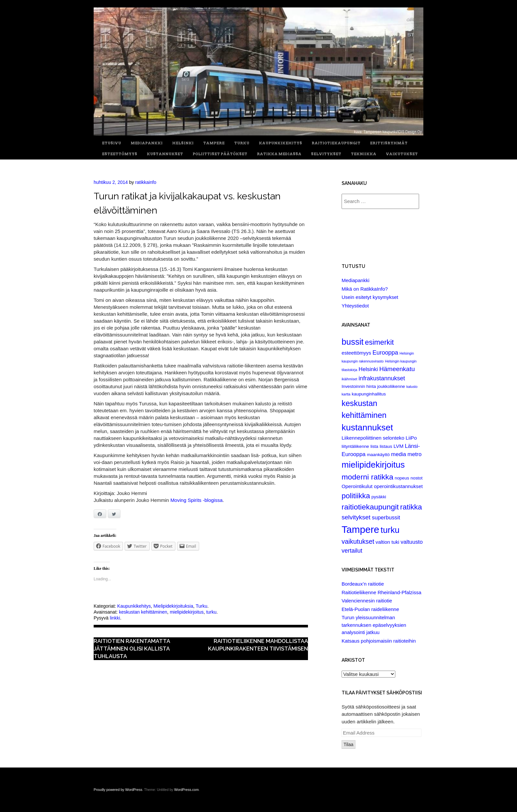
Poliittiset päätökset (220, 154)
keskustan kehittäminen (143, 612)
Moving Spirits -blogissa (197, 500)
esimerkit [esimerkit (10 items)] (380, 342)
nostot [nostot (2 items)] (416, 478)
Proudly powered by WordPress (118, 790)
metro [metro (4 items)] (415, 454)
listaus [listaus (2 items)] (386, 446)
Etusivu (111, 143)
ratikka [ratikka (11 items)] (411, 507)
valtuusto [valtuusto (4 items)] (412, 542)
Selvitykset (326, 154)
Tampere (214, 143)
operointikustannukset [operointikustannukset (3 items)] (398, 486)
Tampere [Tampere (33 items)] (360, 529)
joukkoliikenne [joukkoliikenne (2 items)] (391, 386)
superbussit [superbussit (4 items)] (386, 518)
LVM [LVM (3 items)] (399, 446)
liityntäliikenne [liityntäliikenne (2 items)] (355, 446)
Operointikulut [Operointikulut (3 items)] (357, 486)
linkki (115, 618)
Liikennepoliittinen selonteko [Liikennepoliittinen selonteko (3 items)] (373, 438)
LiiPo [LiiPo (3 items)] (411, 438)
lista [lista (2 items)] (374, 446)
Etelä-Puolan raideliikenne (370, 609)
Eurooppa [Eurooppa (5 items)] (385, 353)
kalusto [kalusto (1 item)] (412, 387)
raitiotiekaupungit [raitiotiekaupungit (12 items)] (370, 507)
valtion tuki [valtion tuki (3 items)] (387, 542)
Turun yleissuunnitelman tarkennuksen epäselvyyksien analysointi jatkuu (374, 625)
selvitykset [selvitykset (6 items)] (356, 517)
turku (211, 612)
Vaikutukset (402, 154)
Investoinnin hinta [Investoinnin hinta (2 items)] (359, 386)
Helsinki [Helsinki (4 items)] (368, 369)
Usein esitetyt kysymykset (370, 297)
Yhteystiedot (355, 306)
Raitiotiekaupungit (336, 143)
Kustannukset (165, 154)
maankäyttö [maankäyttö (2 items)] (378, 455)
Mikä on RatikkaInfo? (365, 289)
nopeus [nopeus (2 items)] (402, 478)
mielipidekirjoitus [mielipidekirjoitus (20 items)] (373, 465)
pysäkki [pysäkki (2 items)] (379, 497)
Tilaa (349, 744)
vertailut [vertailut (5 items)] (352, 551)
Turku (242, 143)
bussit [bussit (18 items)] (353, 342)
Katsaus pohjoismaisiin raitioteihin (379, 641)
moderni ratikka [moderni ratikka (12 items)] (367, 477)
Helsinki (183, 143)
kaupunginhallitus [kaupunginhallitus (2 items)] (369, 394)
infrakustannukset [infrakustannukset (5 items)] (382, 378)
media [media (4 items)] (399, 454)
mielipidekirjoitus (187, 612)
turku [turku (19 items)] (390, 530)
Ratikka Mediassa (279, 154)
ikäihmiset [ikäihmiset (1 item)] (349, 379)
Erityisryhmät (389, 143)
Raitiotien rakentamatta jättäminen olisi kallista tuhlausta (132, 649)
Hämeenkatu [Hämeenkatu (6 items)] (397, 369)
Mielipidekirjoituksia (173, 606)
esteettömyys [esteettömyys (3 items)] (356, 353)
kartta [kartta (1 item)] (346, 394)
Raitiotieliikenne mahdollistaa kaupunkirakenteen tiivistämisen (258, 645)
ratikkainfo (146, 182)
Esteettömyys (120, 154)
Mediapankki (147, 143)
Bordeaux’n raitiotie (363, 584)
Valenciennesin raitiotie (367, 601)
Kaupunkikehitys (280, 143)
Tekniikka (364, 154)
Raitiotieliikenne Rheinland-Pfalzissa (381, 592)
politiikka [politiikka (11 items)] (356, 496)
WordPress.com (186, 790)
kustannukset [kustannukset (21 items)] (367, 427)
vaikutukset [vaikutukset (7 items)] (358, 541)
